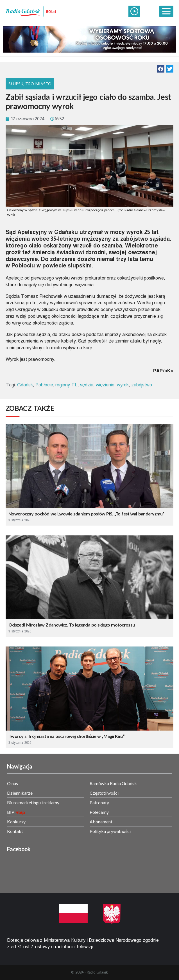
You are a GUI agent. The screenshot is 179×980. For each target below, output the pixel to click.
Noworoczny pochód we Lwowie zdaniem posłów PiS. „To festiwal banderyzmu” (86, 514)
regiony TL (66, 385)
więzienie (105, 385)
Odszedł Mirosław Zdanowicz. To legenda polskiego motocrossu (72, 625)
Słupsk (16, 84)
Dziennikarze (20, 793)
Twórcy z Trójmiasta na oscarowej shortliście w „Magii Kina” (67, 736)
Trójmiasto (38, 84)
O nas (13, 783)
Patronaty (99, 802)
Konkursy (16, 822)
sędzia (87, 385)
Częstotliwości (104, 793)
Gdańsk (25, 385)
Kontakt (15, 831)
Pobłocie (44, 385)
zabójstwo (142, 385)
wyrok (123, 385)
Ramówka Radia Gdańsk (113, 783)
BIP (11, 812)
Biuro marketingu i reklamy (33, 802)
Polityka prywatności (110, 831)
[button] (161, 69)
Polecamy (99, 812)
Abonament (101, 822)
